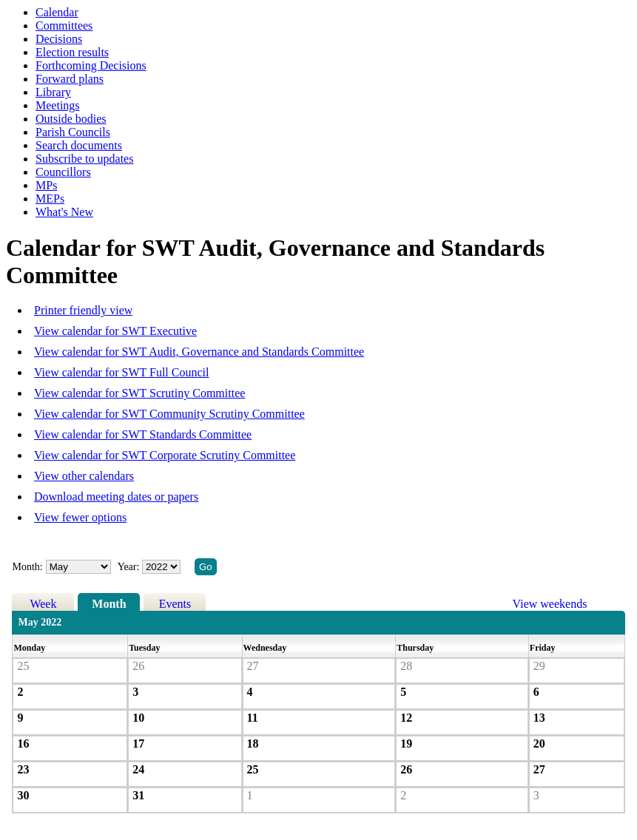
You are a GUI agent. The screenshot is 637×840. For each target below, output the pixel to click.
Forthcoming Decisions (91, 65)
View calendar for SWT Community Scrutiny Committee (169, 414)
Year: (130, 567)
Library (53, 92)
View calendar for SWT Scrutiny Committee (139, 393)
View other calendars (84, 476)
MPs (46, 185)
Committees (64, 26)
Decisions (59, 39)
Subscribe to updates (84, 159)
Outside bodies (71, 119)
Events (175, 604)
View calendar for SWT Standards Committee (143, 434)
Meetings (58, 105)
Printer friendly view (83, 310)
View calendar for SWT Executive (115, 331)
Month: (27, 567)
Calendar (57, 12)
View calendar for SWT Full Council (121, 372)
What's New (64, 212)
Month (109, 604)
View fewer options (80, 517)
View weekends (550, 604)
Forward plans (70, 79)
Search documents (79, 145)
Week (43, 604)
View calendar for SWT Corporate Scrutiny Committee (165, 455)
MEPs (50, 199)
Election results (72, 52)
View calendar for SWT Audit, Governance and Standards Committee (199, 352)
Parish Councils (73, 132)
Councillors (63, 172)
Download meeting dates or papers (116, 497)
